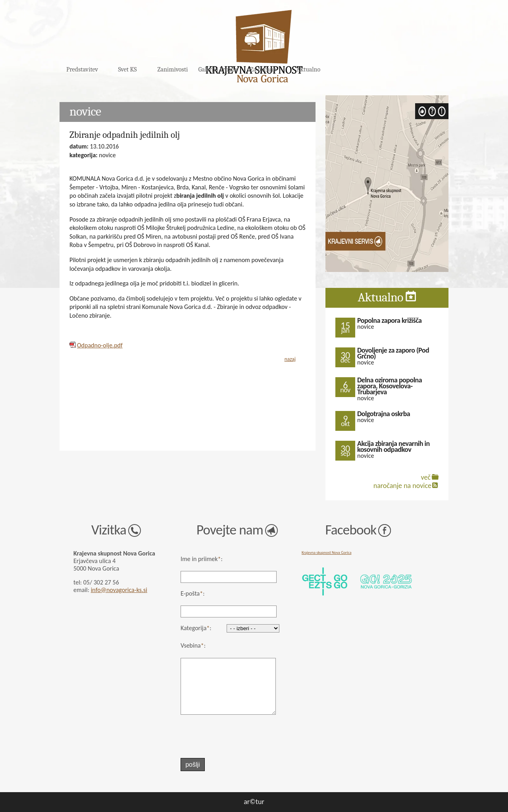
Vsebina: (193, 645)
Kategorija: (196, 628)
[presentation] (224, 737)
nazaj (290, 359)
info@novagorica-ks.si (119, 590)
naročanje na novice (402, 486)
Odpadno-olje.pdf (100, 345)
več (426, 477)
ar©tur (254, 802)
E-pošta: (193, 593)
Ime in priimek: (202, 559)
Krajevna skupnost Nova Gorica (326, 553)
